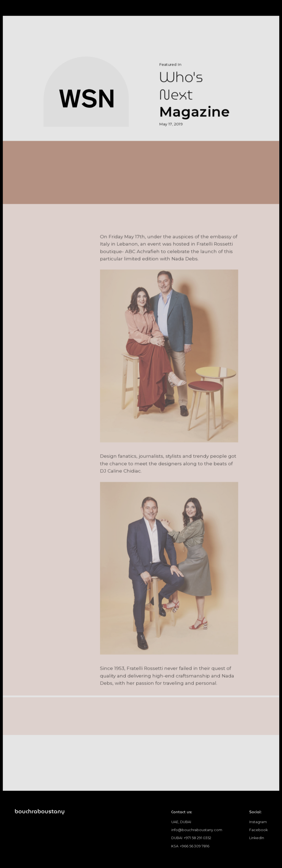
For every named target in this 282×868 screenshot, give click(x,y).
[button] (263, 12)
